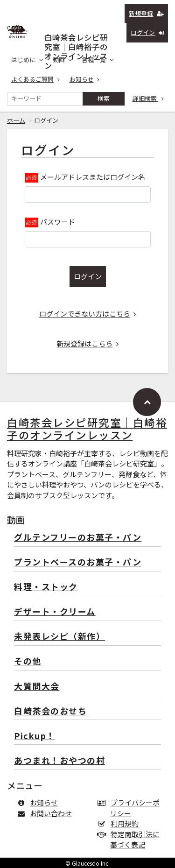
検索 (104, 98)
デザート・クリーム (55, 612)
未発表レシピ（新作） (59, 637)
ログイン (147, 32)
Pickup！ (35, 736)
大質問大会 (37, 687)
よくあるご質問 (35, 79)
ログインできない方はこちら (88, 314)
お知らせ (85, 79)
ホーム (16, 120)
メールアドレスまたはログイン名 (93, 177)
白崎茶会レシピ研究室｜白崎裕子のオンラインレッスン (76, 35)
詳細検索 (148, 98)
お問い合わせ (46, 813)
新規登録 (146, 13)
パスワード (58, 222)
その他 (28, 661)
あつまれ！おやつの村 (59, 761)
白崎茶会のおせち (50, 711)
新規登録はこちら (87, 343)
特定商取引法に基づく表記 (131, 840)
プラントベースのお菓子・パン (78, 562)
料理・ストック (46, 587)
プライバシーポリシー (131, 808)
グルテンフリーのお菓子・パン (78, 538)
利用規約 (120, 823)
